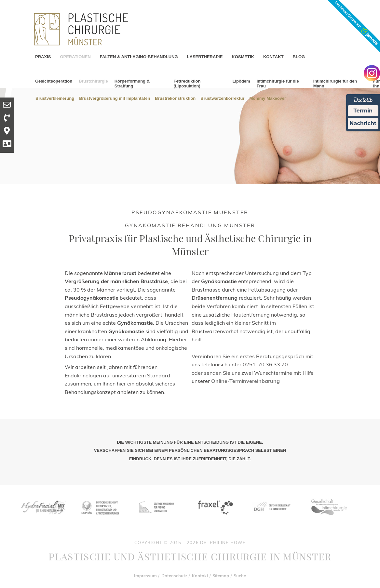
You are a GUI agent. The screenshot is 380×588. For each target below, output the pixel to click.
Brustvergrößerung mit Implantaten (115, 98)
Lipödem (241, 81)
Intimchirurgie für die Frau (278, 84)
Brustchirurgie (93, 81)
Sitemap (221, 576)
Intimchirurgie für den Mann (335, 84)
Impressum (145, 576)
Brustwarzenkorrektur (222, 98)
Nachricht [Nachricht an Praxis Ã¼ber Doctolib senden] (363, 123)
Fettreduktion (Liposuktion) (187, 84)
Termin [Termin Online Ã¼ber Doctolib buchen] (363, 111)
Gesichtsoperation (54, 81)
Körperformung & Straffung (132, 84)
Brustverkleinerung (55, 98)
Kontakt (200, 576)
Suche (240, 576)
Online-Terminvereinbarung (245, 381)
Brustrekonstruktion (175, 98)
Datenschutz (174, 576)
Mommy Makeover (268, 98)
